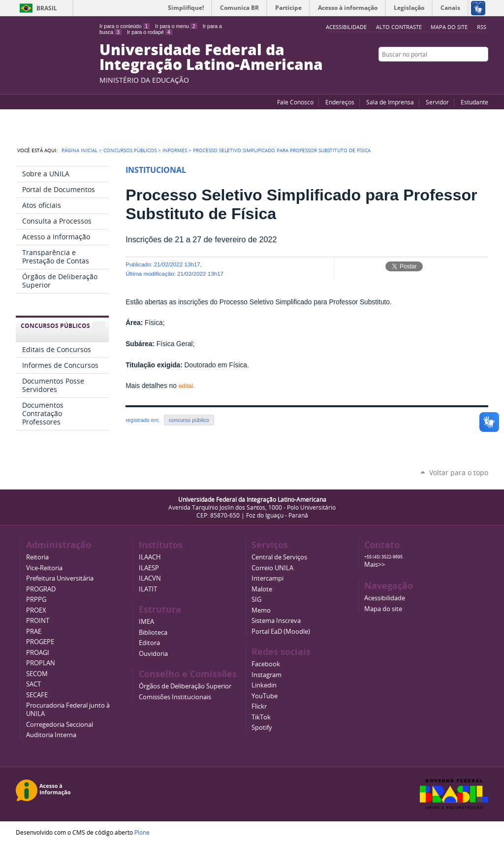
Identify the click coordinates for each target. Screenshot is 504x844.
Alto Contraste (399, 27)
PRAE (34, 632)
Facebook (459, 73)
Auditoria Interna (51, 735)
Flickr (471, 73)
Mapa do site (449, 27)
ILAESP (149, 568)
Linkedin (264, 685)
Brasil (47, 8)
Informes (175, 150)
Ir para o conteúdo (125, 26)
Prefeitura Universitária (60, 578)
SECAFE (37, 695)
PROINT (38, 621)
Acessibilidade (385, 598)
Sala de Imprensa (390, 102)
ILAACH (150, 557)
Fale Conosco (295, 102)
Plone (142, 832)
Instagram (483, 73)
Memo (261, 610)
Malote (262, 589)
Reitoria (37, 557)
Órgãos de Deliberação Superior (185, 686)
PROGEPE (40, 642)
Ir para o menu (176, 26)
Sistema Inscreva (276, 621)
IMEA (146, 622)
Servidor (437, 102)
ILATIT (148, 589)
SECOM (37, 674)
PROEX (36, 610)
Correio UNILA (272, 568)
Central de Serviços (279, 557)
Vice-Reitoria (44, 568)
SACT (33, 684)
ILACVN (150, 578)
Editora (149, 643)
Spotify (262, 728)
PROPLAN (41, 663)
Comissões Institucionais (175, 697)
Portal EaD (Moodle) (281, 632)
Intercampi (268, 578)
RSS (482, 27)
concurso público (189, 420)
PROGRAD (41, 589)
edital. (187, 386)
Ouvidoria (153, 654)
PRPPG (36, 600)
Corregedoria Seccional (60, 725)
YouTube (446, 73)
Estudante (474, 102)
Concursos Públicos (130, 150)
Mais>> (375, 565)
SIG (256, 600)
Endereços (340, 102)
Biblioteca (153, 633)
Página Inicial (79, 150)
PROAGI (38, 653)
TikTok (261, 717)
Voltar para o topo (459, 472)
